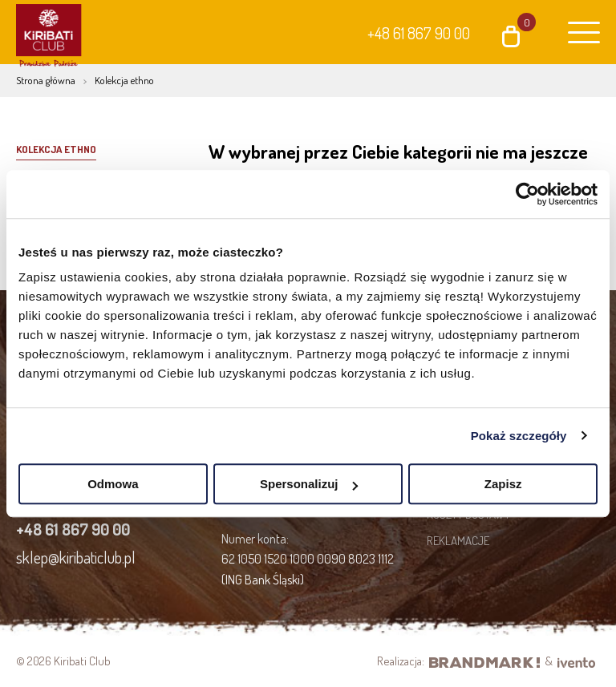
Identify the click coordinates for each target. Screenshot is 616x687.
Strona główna (46, 80)
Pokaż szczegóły (519, 436)
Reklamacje (458, 541)
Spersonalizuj (309, 484)
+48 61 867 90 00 (419, 33)
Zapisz (503, 484)
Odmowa (113, 484)
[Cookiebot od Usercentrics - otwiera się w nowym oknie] (527, 194)
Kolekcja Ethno (56, 149)
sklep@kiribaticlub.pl (76, 557)
